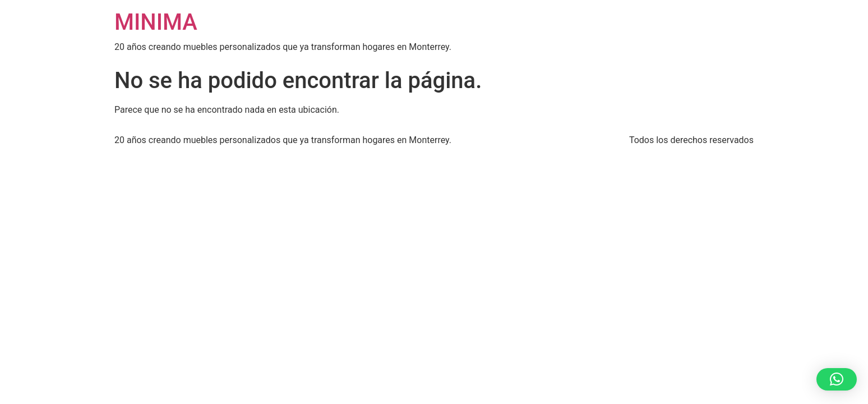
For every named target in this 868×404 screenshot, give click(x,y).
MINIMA (156, 22)
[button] (837, 379)
